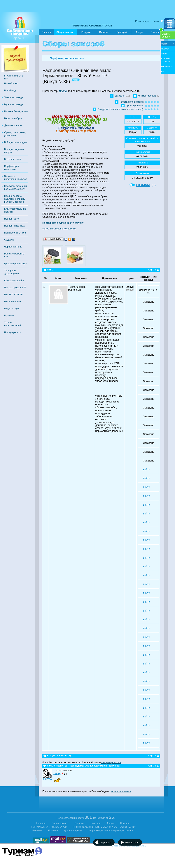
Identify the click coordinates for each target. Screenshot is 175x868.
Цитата (48, 779)
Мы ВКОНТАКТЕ (13, 294)
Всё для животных (14, 226)
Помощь (157, 31)
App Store (106, 843)
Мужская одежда (14, 104)
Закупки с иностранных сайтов (16, 178)
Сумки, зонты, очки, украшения (15, 134)
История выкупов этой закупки (59, 229)
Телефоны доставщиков (12, 272)
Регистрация (142, 21)
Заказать (120, 96)
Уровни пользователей (13, 324)
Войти (156, 21)
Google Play (132, 843)
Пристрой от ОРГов (15, 233)
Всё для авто (12, 219)
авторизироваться (111, 762)
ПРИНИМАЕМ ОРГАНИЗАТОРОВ (92, 26)
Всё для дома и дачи (16, 142)
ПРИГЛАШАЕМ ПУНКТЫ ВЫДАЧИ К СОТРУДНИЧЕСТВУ (105, 827)
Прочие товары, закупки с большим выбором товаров (15, 199)
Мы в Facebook (13, 301)
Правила (9, 315)
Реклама (37, 830)
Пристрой (122, 32)
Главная (46, 32)
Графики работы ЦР (15, 264)
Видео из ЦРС (12, 308)
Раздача (79, 823)
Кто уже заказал (165, 60)
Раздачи (86, 32)
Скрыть (153, 270)
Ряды (164, 54)
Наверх (165, 49)
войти (147, 469)
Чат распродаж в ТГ (15, 287)
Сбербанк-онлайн (14, 280)
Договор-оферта (73, 830)
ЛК (162, 71)
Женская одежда (14, 97)
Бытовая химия (13, 159)
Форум (139, 32)
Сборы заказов (65, 33)
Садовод (9, 240)
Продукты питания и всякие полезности (15, 187)
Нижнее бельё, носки (16, 111)
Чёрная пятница (13, 247)
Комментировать (147, 96)
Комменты (167, 66)
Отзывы (104, 32)
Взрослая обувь (13, 118)
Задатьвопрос (166, 35)
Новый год (10, 90)
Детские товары (13, 125)
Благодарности (13, 332)
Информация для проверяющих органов (111, 830)
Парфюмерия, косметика (12, 168)
